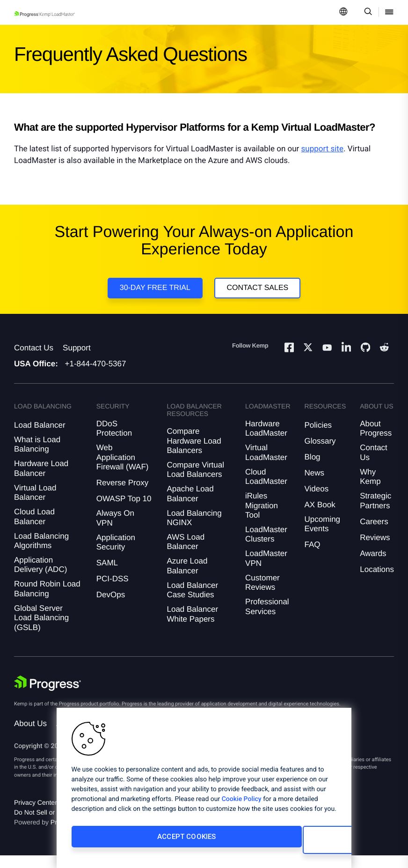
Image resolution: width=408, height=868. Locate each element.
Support (77, 360)
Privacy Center (36, 815)
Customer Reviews (262, 595)
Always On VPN (115, 530)
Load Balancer (40, 437)
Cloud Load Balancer (34, 529)
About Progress (376, 441)
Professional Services (267, 619)
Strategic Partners (375, 513)
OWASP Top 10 (124, 511)
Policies (318, 437)
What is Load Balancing (37, 456)
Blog (313, 469)
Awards (373, 566)
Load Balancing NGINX (194, 530)
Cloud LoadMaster (266, 489)
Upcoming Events (323, 536)
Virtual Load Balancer (35, 505)
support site (322, 149)
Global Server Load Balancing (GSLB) (41, 630)
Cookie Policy (242, 806)
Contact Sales (260, 292)
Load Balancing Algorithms (41, 553)
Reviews (375, 550)
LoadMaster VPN (266, 571)
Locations (377, 582)
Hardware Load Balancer (41, 481)
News (315, 485)
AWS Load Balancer (186, 554)
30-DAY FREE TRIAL (153, 292)
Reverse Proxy (122, 495)
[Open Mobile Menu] (389, 12)
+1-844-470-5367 (96, 376)
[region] (204, 791)
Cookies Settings (266, 843)
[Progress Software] (48, 696)
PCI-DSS (113, 591)
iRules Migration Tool (262, 518)
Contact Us (34, 360)
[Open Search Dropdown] (367, 12)
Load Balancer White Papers (192, 626)
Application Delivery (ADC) (40, 577)
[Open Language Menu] (343, 12)
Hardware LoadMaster (266, 441)
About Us (30, 736)
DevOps (111, 607)
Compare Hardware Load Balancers (194, 453)
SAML (107, 575)
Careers (374, 534)
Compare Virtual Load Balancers (195, 482)
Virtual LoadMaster (266, 465)
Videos (317, 501)
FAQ (313, 557)
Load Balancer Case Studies (192, 602)
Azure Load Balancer (187, 578)
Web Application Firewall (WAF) (123, 470)
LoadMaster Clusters (266, 546)
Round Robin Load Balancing (47, 601)
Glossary (320, 453)
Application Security (116, 554)
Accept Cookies (133, 843)
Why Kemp (370, 489)
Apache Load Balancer (190, 506)
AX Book (320, 517)
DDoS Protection (114, 441)
